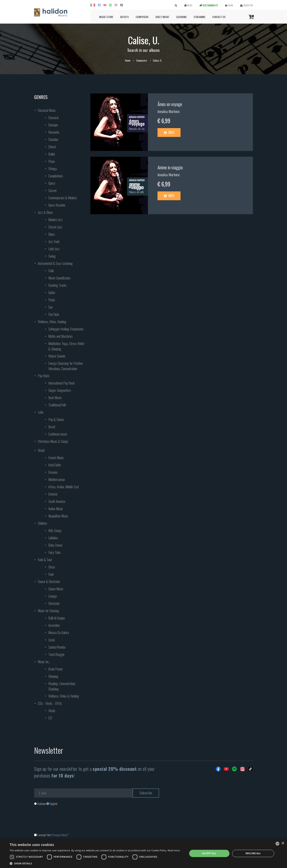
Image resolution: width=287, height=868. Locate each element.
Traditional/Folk (57, 405)
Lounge (53, 596)
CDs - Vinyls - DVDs (50, 703)
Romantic (54, 132)
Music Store (106, 17)
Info (169, 132)
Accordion (54, 625)
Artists (124, 17)
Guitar (52, 292)
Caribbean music (58, 434)
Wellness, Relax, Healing (52, 322)
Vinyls (52, 711)
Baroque (53, 125)
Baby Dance (55, 545)
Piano (52, 161)
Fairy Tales (55, 552)
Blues (52, 234)
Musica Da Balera (59, 632)
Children (42, 523)
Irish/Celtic (55, 465)
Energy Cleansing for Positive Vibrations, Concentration (66, 366)
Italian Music (56, 509)
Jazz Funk (54, 241)
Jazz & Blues (45, 212)
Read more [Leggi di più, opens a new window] (174, 850)
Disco (52, 567)
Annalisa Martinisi (169, 111)
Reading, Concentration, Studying (62, 686)
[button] (95, 863)
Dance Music (56, 589)
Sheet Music (162, 17)
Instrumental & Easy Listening (55, 263)
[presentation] (63, 821)
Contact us (219, 17)
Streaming (199, 17)
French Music (56, 458)
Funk (51, 574)
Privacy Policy (59, 835)
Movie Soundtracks (59, 278)
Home (128, 60)
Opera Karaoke (57, 205)
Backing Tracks (57, 285)
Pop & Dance (56, 419)
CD (50, 718)
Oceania (53, 472)
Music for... (44, 662)
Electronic (54, 603)
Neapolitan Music (58, 516)
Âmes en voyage (170, 104)
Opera (52, 183)
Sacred (52, 190)
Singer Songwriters (60, 390)
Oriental (53, 494)
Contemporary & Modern (63, 198)
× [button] (283, 843)
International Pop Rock (61, 383)
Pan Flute (54, 314)
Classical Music (47, 110)
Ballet (52, 154)
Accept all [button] (209, 853)
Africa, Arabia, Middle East (64, 487)
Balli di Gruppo (57, 618)
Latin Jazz (54, 249)
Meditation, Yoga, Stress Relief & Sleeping (66, 346)
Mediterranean (57, 479)
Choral (52, 147)
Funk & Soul (45, 560)
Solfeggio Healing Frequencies (66, 329)
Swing (52, 256)
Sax (51, 307)
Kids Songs (55, 530)
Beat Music (55, 398)
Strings (53, 169)
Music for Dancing (48, 611)
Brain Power (56, 669)
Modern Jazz (56, 220)
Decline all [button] (253, 853)
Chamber (53, 139)
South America (57, 501)
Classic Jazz (55, 227)
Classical (53, 118)
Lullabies (53, 538)
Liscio (52, 640)
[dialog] (143, 853)
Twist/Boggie (56, 654)
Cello (51, 271)
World (41, 450)
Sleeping (53, 676)
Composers (142, 17)
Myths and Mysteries (61, 336)
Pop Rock (43, 376)
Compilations (56, 176)
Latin (41, 412)
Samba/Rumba (57, 647)
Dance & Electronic (49, 581)
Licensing (181, 17)
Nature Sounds (57, 356)
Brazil (52, 427)
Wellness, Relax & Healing (64, 696)
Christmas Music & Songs (53, 441)
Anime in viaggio (170, 167)
